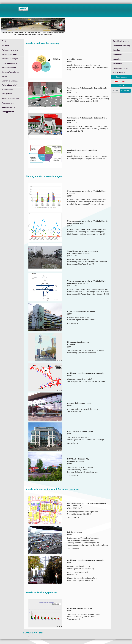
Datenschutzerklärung (121, 46)
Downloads (117, 55)
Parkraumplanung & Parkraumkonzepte (10, 52)
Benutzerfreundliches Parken (10, 74)
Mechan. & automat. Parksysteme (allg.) (10, 83)
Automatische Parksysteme (7, 92)
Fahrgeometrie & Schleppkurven (8, 110)
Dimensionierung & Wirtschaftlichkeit (9, 65)
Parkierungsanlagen (10, 59)
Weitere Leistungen (120, 68)
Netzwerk (5, 46)
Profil (4, 41)
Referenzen (117, 64)
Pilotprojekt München (10, 98)
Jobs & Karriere (119, 73)
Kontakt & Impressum (121, 41)
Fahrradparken (8, 103)
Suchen (125, 90)
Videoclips (117, 59)
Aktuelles (116, 50)
